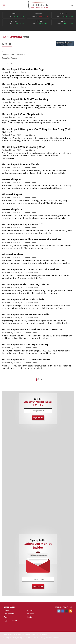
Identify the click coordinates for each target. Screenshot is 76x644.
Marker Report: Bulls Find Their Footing (25, 99)
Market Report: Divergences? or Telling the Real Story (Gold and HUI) (36, 131)
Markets (7, 610)
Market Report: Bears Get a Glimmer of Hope (28, 84)
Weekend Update (12, 209)
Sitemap (31, 614)
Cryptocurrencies (11, 620)
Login (29, 617)
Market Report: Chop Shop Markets (22, 114)
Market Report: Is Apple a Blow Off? (23, 224)
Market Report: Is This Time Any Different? (27, 284)
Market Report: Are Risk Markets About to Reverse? (32, 330)
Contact (30, 610)
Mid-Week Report (12, 194)
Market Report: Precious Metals (20, 164)
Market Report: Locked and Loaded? (23, 299)
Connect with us (63, 607)
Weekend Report (12, 179)
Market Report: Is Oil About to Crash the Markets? (31, 269)
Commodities (9, 614)
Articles (9, 64)
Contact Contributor (9, 58)
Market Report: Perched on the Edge (23, 69)
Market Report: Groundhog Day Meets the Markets (32, 239)
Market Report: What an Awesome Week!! (26, 360)
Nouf (4, 52)
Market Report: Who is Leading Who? (23, 147)
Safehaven (9, 607)
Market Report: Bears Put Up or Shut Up (25, 345)
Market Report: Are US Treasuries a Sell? (25, 314)
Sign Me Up (38, 418)
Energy (7, 617)
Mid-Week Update (12, 254)
